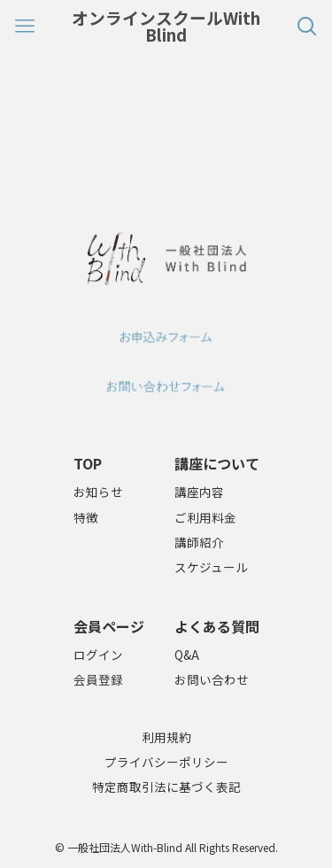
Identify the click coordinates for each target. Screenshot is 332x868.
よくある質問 (217, 626)
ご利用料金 (205, 517)
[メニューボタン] (25, 27)
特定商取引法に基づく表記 (166, 787)
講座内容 (199, 492)
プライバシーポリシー (166, 762)
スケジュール (211, 567)
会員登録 (98, 679)
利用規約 (166, 737)
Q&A (187, 655)
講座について (217, 463)
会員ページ (109, 626)
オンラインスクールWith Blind (166, 27)
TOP (88, 463)
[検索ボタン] (307, 27)
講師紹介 (199, 542)
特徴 (86, 517)
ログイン (98, 655)
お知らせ (98, 492)
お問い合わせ (212, 679)
